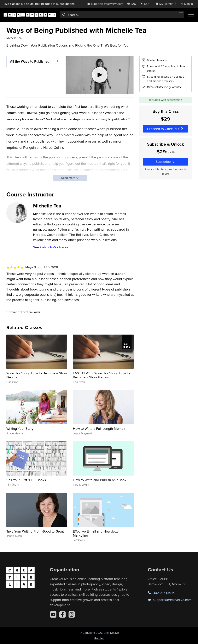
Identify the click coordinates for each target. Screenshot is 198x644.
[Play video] (100, 75)
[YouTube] (53, 614)
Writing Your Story (20, 429)
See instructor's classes (51, 247)
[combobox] (122, 15)
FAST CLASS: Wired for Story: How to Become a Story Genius (101, 375)
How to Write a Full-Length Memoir (99, 429)
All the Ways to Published (30, 61)
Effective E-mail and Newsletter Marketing (96, 533)
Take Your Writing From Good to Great (35, 531)
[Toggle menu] (191, 15)
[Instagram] (72, 614)
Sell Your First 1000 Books (26, 480)
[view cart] (146, 4)
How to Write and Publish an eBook (100, 480)
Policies (99, 638)
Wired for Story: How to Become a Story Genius (37, 375)
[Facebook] (62, 614)
